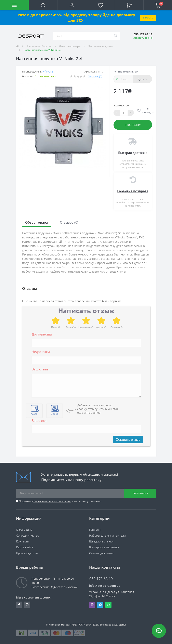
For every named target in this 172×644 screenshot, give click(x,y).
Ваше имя (39, 421)
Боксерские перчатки (104, 547)
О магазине (24, 530)
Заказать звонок (143, 38)
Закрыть (148, 17)
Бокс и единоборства (39, 46)
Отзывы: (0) (95, 76)
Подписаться (140, 493)
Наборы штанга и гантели (107, 535)
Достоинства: (42, 334)
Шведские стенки (101, 541)
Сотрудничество (28, 535)
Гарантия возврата (133, 191)
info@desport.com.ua (105, 586)
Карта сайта (25, 547)
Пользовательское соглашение (52, 501)
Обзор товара (36, 222)
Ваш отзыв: (41, 369)
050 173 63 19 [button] (101, 579)
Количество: (122, 105)
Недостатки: (41, 352)
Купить (143, 79)
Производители (27, 553)
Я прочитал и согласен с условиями (60, 501)
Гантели (95, 530)
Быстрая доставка (133, 153)
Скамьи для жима (101, 553)
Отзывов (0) (69, 222)
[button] (72, 5)
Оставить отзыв (128, 439)
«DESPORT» (78, 625)
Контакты (23, 541)
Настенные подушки (100, 46)
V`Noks (48, 71)
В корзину (133, 125)
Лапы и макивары (70, 46)
